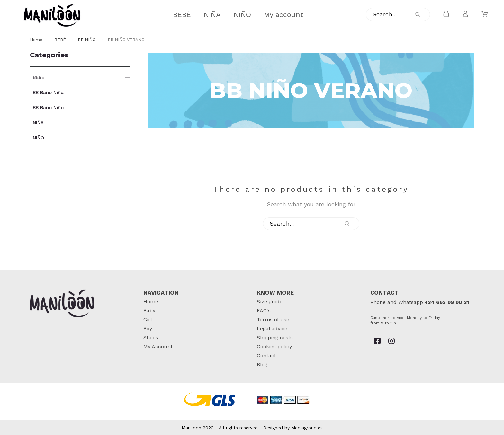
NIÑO (39, 138)
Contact (266, 355)
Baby (149, 311)
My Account (158, 346)
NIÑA (38, 123)
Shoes (151, 337)
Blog (262, 364)
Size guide (270, 302)
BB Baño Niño (48, 108)
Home (151, 302)
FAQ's (264, 311)
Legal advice (272, 328)
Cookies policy (274, 346)
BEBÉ (39, 77)
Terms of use (273, 320)
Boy (148, 328)
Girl (148, 320)
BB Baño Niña (48, 93)
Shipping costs (275, 337)
